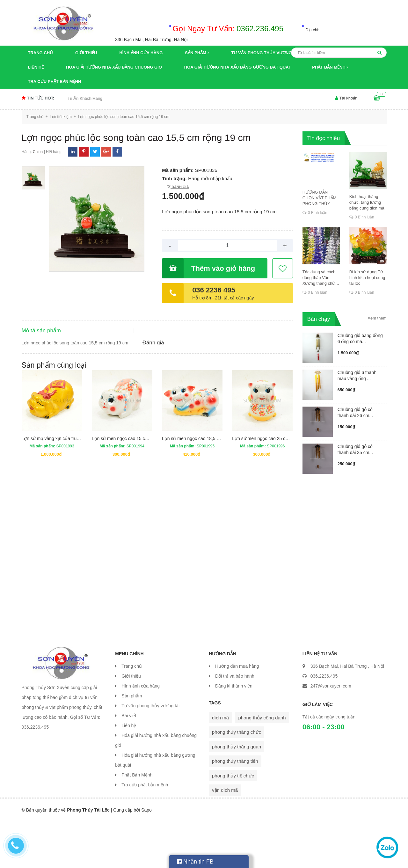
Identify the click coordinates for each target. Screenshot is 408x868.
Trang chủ (41, 53)
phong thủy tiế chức (233, 823)
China (38, 152)
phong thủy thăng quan (237, 794)
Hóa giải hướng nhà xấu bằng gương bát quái (237, 67)
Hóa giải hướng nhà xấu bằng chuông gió (114, 67)
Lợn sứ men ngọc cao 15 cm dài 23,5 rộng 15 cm (141, 490)
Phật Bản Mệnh (330, 67)
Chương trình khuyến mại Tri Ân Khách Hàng (73, 98)
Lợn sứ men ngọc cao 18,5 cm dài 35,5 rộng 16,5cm (214, 490)
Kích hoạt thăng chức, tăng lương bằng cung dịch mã (367, 202)
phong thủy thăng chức (237, 779)
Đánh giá (180, 187)
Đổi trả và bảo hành (235, 723)
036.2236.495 (324, 723)
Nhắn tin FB (195, 862)
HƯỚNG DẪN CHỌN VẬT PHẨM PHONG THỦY (320, 198)
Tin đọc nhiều (324, 138)
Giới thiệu (86, 53)
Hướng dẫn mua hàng (237, 713)
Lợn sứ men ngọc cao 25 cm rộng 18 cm (272, 490)
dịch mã (220, 765)
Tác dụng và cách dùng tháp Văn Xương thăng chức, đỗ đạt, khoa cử (321, 278)
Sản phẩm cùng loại (54, 416)
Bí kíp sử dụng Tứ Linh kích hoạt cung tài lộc (367, 278)
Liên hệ (36, 67)
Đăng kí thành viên (234, 733)
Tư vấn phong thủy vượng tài (266, 53)
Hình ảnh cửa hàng (141, 53)
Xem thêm (377, 318)
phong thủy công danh (262, 765)
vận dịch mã (225, 837)
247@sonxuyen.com (331, 733)
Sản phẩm (197, 53)
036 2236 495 (214, 290)
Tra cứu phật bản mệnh (55, 81)
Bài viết (129, 762)
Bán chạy (319, 319)
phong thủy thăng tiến (235, 808)
